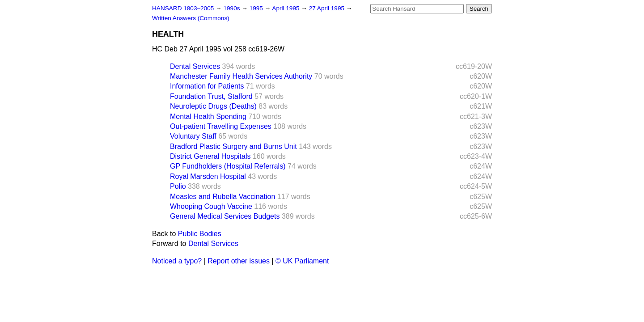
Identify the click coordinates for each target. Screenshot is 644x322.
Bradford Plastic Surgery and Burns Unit (233, 146)
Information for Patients (207, 86)
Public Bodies (200, 234)
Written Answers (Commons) (191, 18)
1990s (232, 8)
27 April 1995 (328, 8)
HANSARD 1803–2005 (183, 8)
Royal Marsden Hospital (208, 176)
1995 (257, 8)
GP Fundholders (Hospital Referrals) (228, 166)
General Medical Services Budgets (225, 216)
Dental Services (195, 66)
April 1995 (286, 8)
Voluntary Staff (193, 136)
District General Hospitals (210, 156)
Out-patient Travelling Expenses (221, 126)
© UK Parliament (302, 261)
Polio (178, 186)
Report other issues (239, 261)
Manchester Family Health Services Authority (241, 76)
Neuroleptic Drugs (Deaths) (213, 106)
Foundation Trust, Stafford (211, 96)
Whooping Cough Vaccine (211, 206)
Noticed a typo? (177, 261)
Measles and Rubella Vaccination (222, 197)
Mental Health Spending (208, 117)
